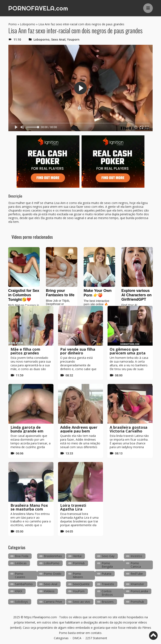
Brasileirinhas (53, 556)
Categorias (61, 638)
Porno (13, 24)
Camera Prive (53, 602)
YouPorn (79, 591)
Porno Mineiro (78, 575)
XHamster (137, 584)
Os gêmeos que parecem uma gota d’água (128, 353)
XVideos (49, 591)
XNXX (19, 591)
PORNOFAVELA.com (38, 8)
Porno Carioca (136, 565)
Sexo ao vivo (81, 602)
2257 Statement (96, 638)
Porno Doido (53, 574)
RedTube (137, 574)
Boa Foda (22, 556)
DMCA (77, 638)
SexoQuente (81, 584)
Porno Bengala (107, 565)
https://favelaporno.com (40, 617)
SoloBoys (21, 602)
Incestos (136, 556)
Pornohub (137, 602)
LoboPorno (52, 563)
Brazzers (108, 602)
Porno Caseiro (20, 575)
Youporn (73, 39)
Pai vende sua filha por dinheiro (78, 351)
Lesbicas (21, 563)
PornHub (79, 563)
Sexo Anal (58, 39)
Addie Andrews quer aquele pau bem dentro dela (79, 431)
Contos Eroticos (107, 593)
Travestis (108, 584)
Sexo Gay (108, 556)
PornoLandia (139, 591)
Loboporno (28, 24)
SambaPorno (24, 584)
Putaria (106, 574)
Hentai (77, 556)
